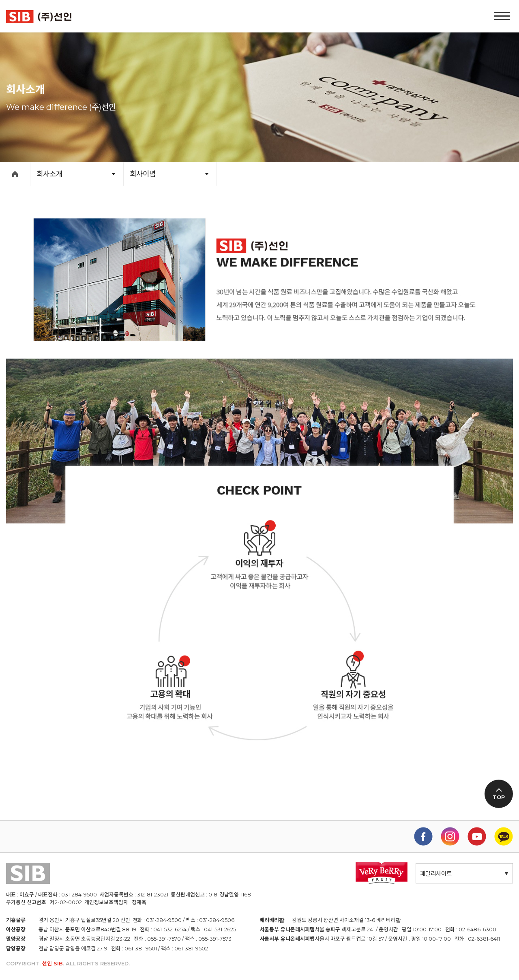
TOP (499, 797)
